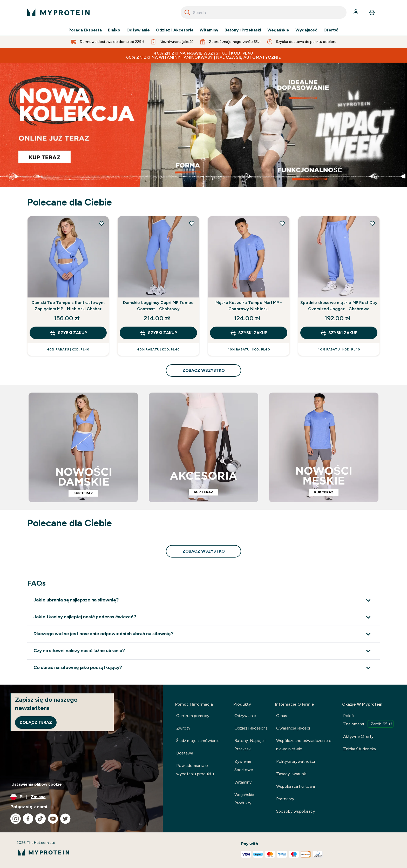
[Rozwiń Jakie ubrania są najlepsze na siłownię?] (203, 600)
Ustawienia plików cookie (37, 784)
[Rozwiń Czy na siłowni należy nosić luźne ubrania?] (203, 651)
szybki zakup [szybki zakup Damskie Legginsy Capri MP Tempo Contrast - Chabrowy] (158, 333)
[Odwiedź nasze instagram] (16, 819)
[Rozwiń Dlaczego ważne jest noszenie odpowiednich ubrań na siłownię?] (203, 634)
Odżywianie (138, 30)
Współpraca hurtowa (296, 786)
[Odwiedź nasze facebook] (28, 819)
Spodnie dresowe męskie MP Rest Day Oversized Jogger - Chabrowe (339, 306)
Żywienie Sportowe (244, 766)
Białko (114, 30)
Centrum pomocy (193, 716)
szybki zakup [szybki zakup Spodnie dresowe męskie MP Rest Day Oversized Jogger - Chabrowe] (339, 333)
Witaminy (209, 30)
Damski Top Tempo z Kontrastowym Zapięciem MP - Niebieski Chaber (68, 306)
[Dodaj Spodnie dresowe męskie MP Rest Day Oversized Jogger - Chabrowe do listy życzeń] (372, 223)
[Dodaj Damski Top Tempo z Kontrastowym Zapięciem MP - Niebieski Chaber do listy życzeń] (101, 223)
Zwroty (183, 728)
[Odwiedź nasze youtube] (53, 819)
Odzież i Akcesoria (175, 30)
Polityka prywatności (296, 761)
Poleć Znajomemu (368, 720)
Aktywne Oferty (358, 736)
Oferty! (331, 30)
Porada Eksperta (85, 30)
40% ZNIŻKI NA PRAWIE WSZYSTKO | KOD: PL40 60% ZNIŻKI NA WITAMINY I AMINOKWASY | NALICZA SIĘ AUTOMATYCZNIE (203, 55)
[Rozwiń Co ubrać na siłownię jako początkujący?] (203, 668)
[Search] (187, 12)
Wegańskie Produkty (244, 799)
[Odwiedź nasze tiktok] (40, 819)
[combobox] (264, 12)
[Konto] (356, 12)
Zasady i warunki (291, 774)
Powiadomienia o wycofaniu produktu (195, 770)
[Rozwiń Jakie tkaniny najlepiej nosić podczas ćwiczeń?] (203, 617)
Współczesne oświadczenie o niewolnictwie (304, 745)
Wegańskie (278, 30)
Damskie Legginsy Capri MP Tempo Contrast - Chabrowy (158, 306)
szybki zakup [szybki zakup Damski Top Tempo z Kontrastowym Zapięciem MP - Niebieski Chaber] (68, 333)
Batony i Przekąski (243, 30)
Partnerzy (285, 799)
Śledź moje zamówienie (198, 741)
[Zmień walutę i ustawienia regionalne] (81, 797)
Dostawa (185, 753)
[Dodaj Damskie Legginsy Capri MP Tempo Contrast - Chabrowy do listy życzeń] (192, 223)
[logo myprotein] (58, 12)
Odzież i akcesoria (251, 728)
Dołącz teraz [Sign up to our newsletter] (36, 722)
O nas (282, 716)
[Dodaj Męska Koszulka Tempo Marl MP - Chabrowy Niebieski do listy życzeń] (282, 223)
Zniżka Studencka (359, 749)
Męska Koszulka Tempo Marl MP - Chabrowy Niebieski (249, 306)
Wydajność (306, 30)
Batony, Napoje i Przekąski (250, 745)
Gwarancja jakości (293, 728)
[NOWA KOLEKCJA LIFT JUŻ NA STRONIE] (203, 125)
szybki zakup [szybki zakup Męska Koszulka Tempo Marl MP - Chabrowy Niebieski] (249, 333)
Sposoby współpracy (296, 811)
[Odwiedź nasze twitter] (65, 819)
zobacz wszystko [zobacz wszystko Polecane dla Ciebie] (204, 370)
